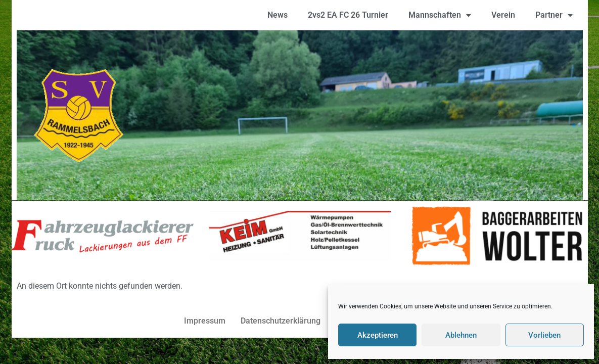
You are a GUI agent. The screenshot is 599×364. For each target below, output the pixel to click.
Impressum (205, 321)
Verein (503, 15)
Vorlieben (544, 335)
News (278, 15)
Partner (554, 15)
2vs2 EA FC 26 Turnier (348, 15)
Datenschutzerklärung (281, 321)
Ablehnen (461, 335)
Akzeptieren (378, 335)
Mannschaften (440, 15)
